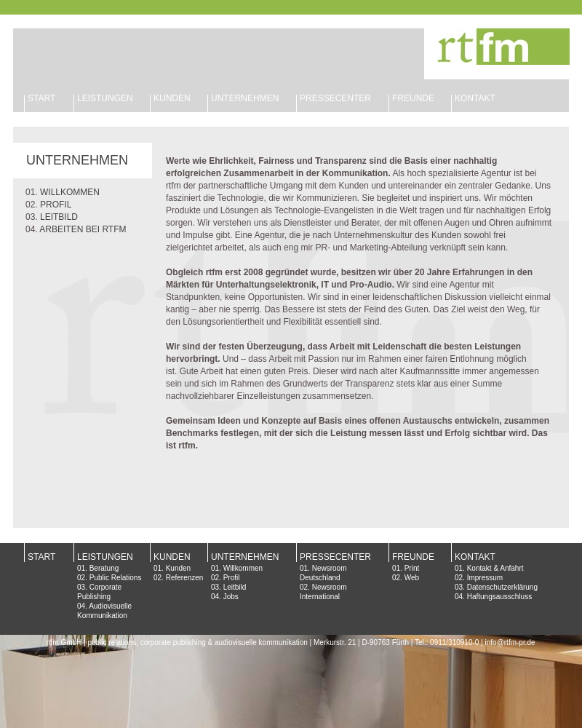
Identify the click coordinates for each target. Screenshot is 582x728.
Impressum (485, 578)
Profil (232, 578)
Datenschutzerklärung (502, 587)
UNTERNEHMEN (245, 98)
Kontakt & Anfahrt (495, 568)
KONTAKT (475, 98)
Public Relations (116, 578)
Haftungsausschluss (500, 597)
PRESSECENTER (335, 557)
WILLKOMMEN (70, 192)
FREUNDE (413, 98)
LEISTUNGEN (105, 98)
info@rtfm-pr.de (510, 642)
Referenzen (185, 578)
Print (412, 568)
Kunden (178, 568)
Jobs (231, 597)
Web (412, 578)
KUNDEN (172, 98)
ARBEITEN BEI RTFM (83, 229)
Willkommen (243, 568)
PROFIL (56, 205)
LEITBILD (59, 217)
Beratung (104, 568)
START (41, 98)
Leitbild (235, 587)
